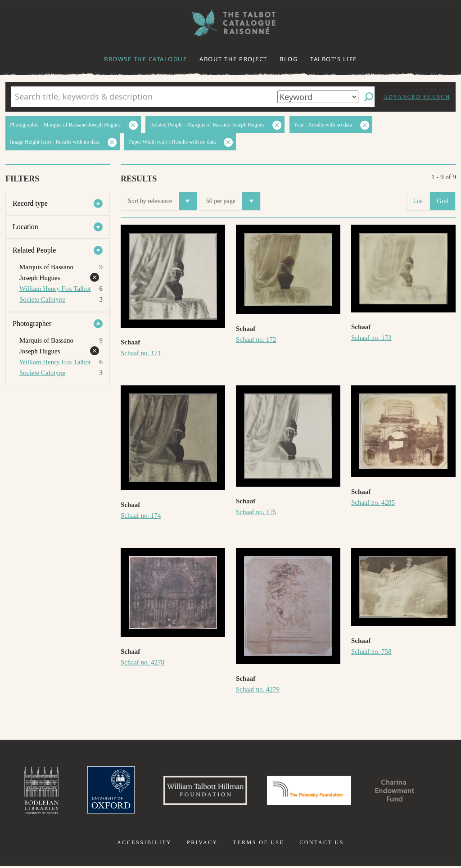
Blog (289, 59)
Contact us (322, 845)
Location (25, 227)
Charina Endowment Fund (403, 791)
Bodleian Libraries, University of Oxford (32, 791)
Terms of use (258, 845)
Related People (34, 250)
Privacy (202, 845)
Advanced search (417, 97)
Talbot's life (334, 59)
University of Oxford (103, 791)
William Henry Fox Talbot (55, 289)
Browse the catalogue (145, 59)
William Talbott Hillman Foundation (201, 791)
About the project (233, 59)
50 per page (233, 201)
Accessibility (144, 845)
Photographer (32, 323)
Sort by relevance (162, 201)
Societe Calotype (42, 299)
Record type (30, 203)
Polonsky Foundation (311, 791)
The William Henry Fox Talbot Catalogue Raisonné (230, 23)
